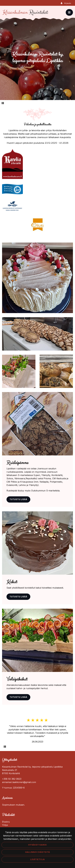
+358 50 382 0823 (12, 779)
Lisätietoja (37, 859)
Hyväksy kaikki (37, 845)
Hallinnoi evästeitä (38, 852)
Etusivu (6, 822)
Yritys (5, 825)
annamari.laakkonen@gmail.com (19, 782)
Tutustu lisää (18, 499)
